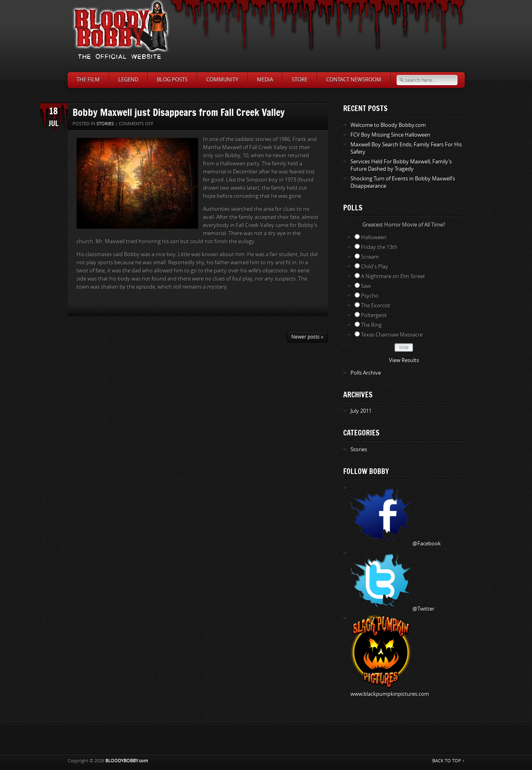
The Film (88, 80)
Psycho (370, 296)
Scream (370, 257)
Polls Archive (366, 373)
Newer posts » (307, 337)
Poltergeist (374, 315)
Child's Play (375, 267)
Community (222, 80)
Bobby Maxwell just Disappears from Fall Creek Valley (179, 112)
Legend (128, 80)
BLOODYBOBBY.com (127, 761)
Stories (105, 124)
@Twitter (392, 609)
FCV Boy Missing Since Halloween (390, 135)
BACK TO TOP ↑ (449, 761)
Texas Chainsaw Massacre (392, 335)
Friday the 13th (379, 247)
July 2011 (361, 411)
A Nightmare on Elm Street (393, 276)
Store (300, 80)
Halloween (374, 237)
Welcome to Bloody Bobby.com (388, 125)
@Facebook (396, 544)
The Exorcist (376, 306)
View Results (404, 360)
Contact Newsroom (354, 80)
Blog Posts (172, 80)
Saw (366, 286)
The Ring (371, 325)
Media (265, 80)
